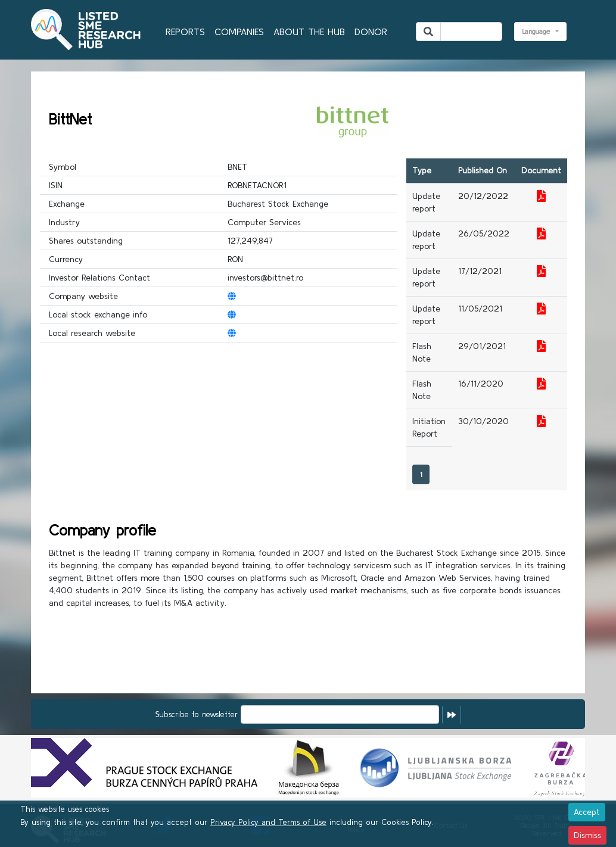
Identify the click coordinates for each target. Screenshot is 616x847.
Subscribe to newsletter (197, 714)
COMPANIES (239, 32)
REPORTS (185, 32)
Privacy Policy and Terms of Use (268, 822)
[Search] (471, 32)
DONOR (371, 32)
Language (538, 31)
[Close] (587, 812)
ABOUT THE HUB (309, 32)
